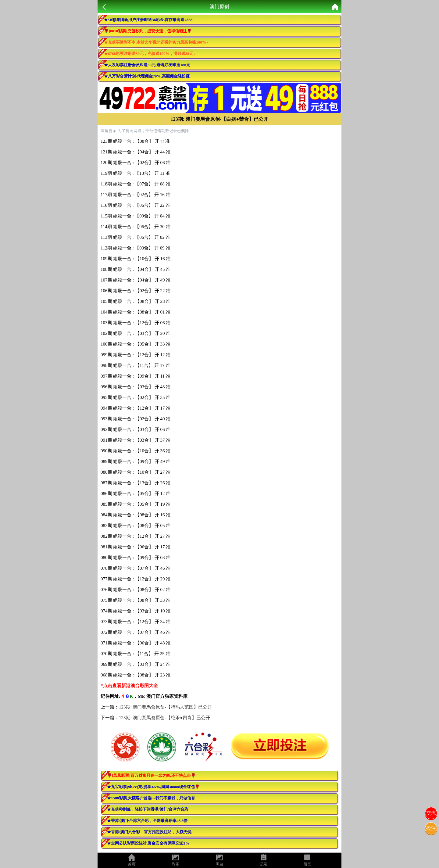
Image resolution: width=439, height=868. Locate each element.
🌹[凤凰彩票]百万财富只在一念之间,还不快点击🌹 (151, 775)
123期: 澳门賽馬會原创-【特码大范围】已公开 (165, 707)
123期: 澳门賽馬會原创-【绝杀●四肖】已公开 (164, 718)
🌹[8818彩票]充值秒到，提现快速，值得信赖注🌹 (148, 31)
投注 (431, 828)
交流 (431, 813)
